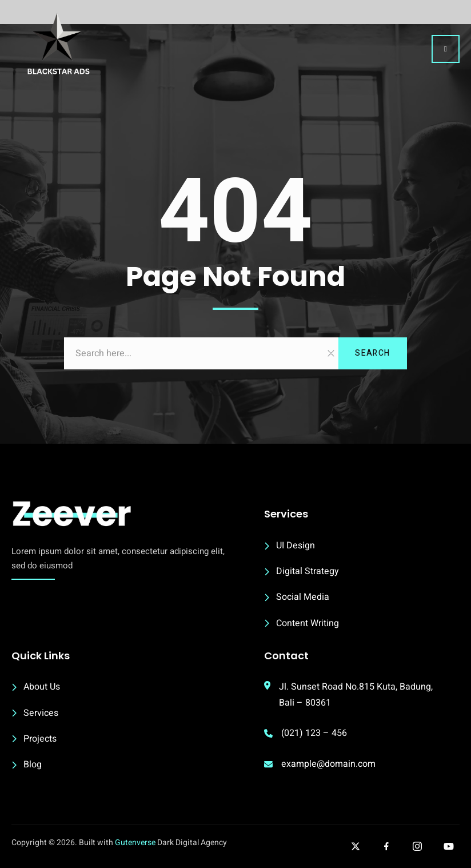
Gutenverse (135, 843)
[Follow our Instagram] (417, 846)
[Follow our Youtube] (449, 846)
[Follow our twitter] (356, 846)
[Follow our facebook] (386, 846)
